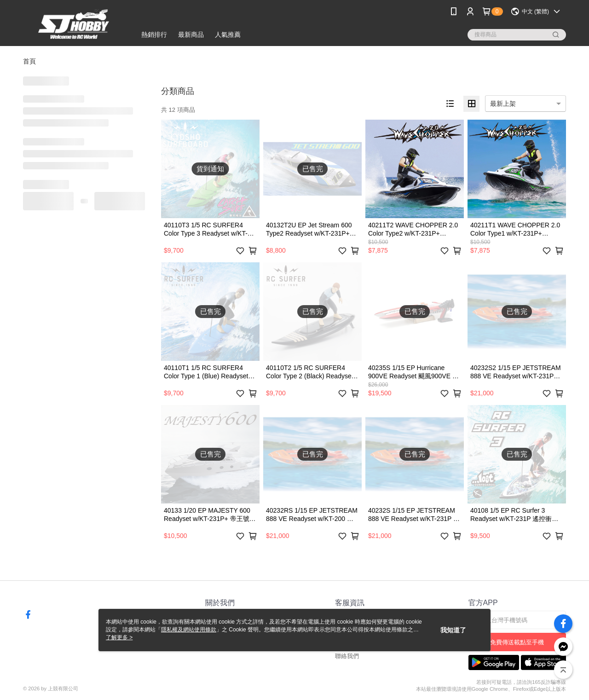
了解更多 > (119, 637)
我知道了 (453, 630)
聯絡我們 (347, 656)
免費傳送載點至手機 (517, 642)
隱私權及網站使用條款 (189, 630)
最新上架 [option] (503, 104)
